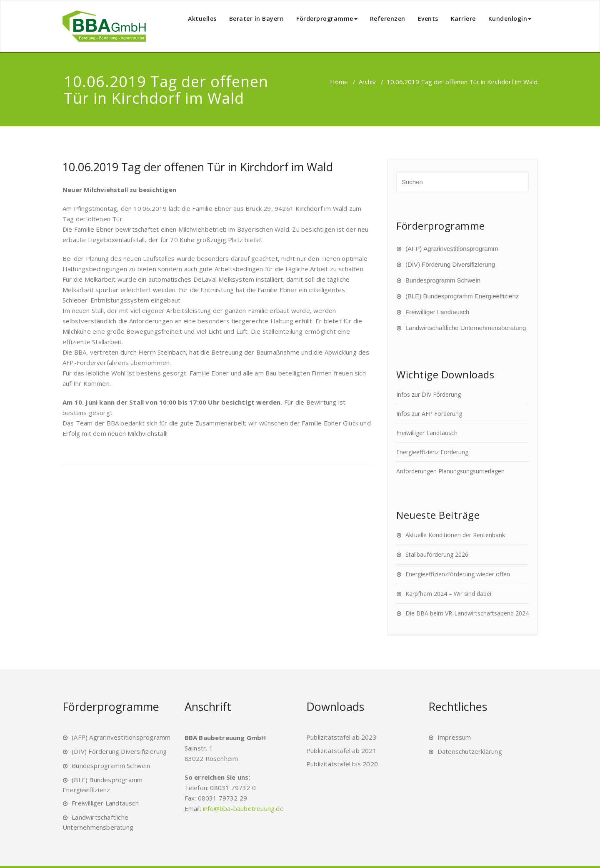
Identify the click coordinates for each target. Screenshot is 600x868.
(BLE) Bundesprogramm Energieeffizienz (462, 296)
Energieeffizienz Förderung (432, 452)
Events (428, 19)
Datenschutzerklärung (470, 751)
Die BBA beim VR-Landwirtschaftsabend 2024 (467, 613)
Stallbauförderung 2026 (437, 554)
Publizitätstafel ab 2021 (341, 750)
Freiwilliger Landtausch (437, 312)
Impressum (454, 737)
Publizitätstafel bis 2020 (342, 764)
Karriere (463, 19)
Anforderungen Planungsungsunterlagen (450, 471)
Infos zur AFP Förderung (429, 414)
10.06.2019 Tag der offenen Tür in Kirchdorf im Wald (198, 167)
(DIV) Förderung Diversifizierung (450, 264)
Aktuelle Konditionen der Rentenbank (455, 535)
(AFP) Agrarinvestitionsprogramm (452, 249)
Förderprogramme (327, 19)
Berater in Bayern (257, 19)
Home (339, 82)
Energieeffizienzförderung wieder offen (458, 574)
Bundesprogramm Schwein (443, 280)
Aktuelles (202, 19)
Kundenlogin (510, 19)
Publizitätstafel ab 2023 (341, 737)
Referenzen (388, 19)
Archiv (367, 82)
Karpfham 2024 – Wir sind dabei (448, 594)
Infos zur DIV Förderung (429, 394)
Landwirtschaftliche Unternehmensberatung (466, 328)
